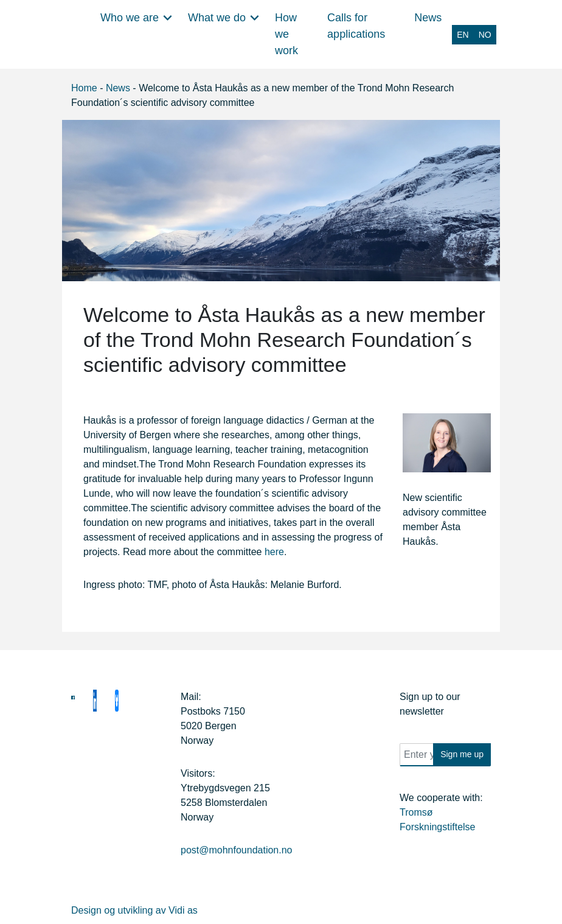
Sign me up (462, 754)
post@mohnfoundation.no (236, 850)
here (274, 552)
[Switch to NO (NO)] (485, 35)
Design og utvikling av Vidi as (134, 910)
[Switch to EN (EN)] (463, 35)
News (118, 88)
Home (84, 88)
